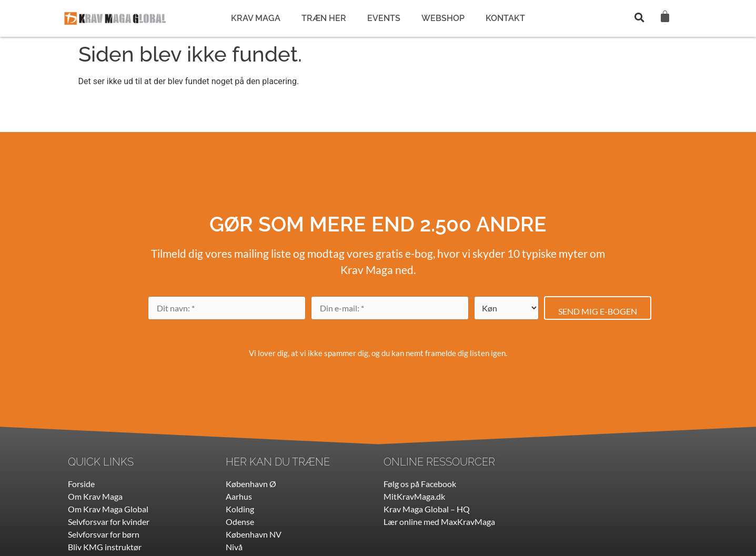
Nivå (234, 547)
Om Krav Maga (95, 496)
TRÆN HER (324, 18)
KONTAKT (505, 18)
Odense (240, 522)
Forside (81, 484)
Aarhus (239, 496)
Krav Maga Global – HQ (427, 509)
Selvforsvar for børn (104, 534)
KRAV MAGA (256, 18)
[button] (639, 17)
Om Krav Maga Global (108, 509)
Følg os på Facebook (420, 484)
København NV (254, 534)
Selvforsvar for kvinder (109, 522)
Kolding (240, 509)
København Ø (251, 484)
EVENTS (384, 18)
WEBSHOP (443, 18)
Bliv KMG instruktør (105, 547)
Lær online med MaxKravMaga (439, 522)
